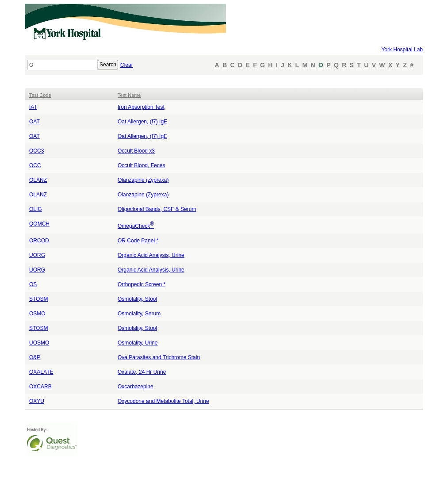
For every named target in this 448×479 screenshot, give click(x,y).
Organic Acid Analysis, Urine (151, 255)
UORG (37, 255)
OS (33, 284)
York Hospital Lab (402, 50)
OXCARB (40, 387)
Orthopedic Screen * (142, 284)
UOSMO (39, 343)
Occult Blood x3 (136, 151)
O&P (35, 357)
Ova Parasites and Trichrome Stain (159, 357)
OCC (35, 165)
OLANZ (38, 180)
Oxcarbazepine (136, 387)
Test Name (129, 95)
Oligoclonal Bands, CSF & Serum (157, 209)
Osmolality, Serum (139, 314)
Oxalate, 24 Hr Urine (142, 372)
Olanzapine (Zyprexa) (143, 180)
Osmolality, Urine (138, 343)
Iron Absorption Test (141, 107)
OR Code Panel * (138, 241)
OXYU (37, 401)
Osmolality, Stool (137, 299)
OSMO (37, 314)
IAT (33, 107)
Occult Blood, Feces (141, 165)
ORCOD (39, 241)
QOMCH (39, 224)
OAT (34, 122)
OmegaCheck (136, 226)
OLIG (36, 209)
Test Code (40, 95)
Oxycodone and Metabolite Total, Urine (163, 401)
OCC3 (36, 151)
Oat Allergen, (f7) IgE (142, 122)
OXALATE (41, 372)
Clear (127, 65)
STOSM (38, 299)
